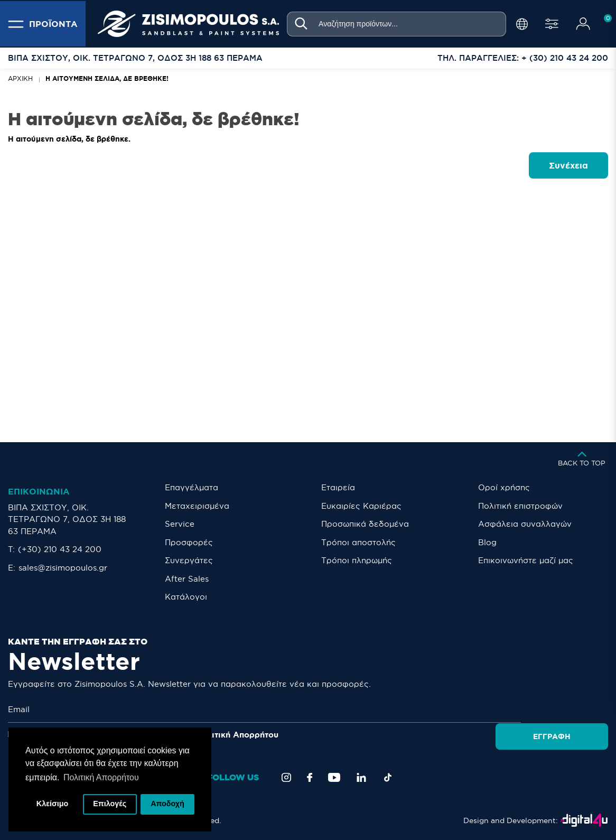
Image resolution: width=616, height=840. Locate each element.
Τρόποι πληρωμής (357, 560)
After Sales (187, 579)
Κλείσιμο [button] (53, 804)
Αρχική (20, 78)
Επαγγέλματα (192, 487)
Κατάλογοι (186, 597)
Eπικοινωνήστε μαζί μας (526, 560)
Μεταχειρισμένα (197, 506)
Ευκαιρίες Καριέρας (361, 506)
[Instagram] (286, 777)
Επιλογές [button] (110, 804)
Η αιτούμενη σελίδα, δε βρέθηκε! (107, 78)
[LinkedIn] (361, 777)
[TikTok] (388, 777)
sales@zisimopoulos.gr (63, 568)
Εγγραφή (570, 710)
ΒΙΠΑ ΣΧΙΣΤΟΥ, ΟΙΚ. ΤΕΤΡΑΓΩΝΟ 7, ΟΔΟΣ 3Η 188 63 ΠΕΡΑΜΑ (67, 519)
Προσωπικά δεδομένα (365, 524)
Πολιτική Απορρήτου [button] (101, 777)
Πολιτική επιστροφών (520, 506)
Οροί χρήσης (504, 487)
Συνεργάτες (189, 560)
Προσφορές (189, 542)
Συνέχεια (568, 165)
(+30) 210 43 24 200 (60, 549)
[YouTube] (334, 777)
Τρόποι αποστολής (358, 542)
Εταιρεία (338, 487)
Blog (487, 542)
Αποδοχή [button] (167, 804)
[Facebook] (310, 777)
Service (180, 524)
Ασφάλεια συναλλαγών (525, 524)
